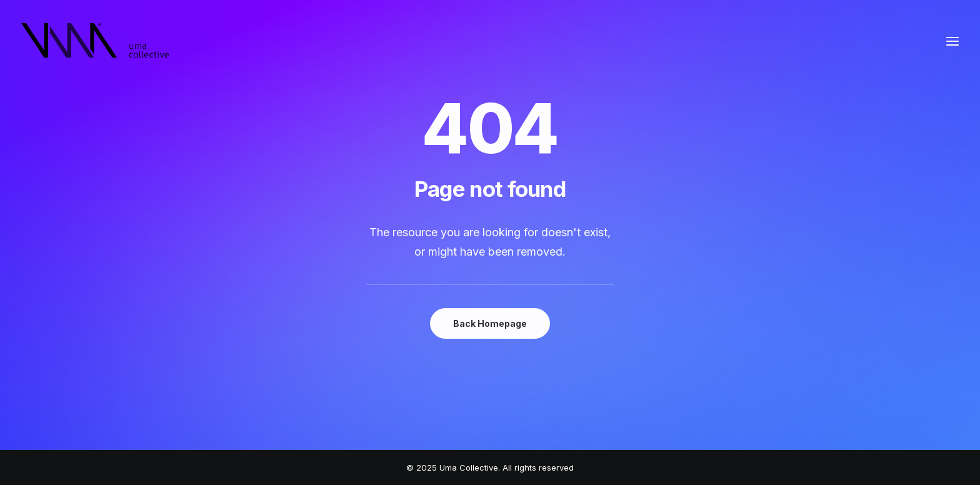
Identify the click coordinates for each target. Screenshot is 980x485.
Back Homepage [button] (490, 323)
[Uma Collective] (95, 41)
